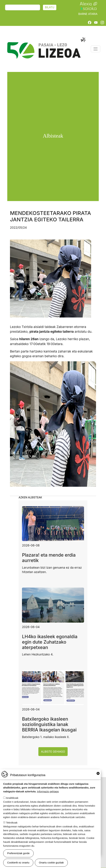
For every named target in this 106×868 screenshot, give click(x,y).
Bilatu (50, 7)
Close (98, 776)
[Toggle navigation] (96, 49)
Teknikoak (12, 825)
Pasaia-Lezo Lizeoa (46, 39)
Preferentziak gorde (19, 856)
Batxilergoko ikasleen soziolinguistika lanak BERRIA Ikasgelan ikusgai (49, 724)
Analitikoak (12, 800)
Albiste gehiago (53, 752)
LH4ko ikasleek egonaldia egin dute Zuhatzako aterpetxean (50, 642)
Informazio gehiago (48, 794)
